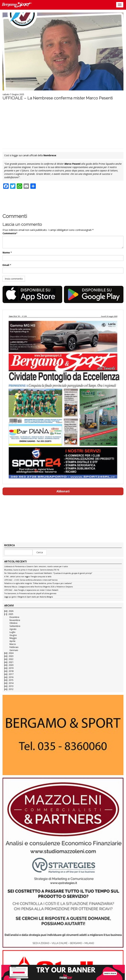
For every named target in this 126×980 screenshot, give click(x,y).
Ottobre (13, 623)
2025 (11, 614)
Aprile (12, 641)
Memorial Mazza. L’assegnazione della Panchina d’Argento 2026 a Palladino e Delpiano (38, 587)
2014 (11, 683)
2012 (11, 689)
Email (6, 265)
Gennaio (14, 650)
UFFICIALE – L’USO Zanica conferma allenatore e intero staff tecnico (31, 580)
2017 (11, 674)
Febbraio (14, 647)
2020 (11, 665)
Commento (9, 233)
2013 (11, 686)
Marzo (13, 644)
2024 (11, 653)
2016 (11, 677)
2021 (11, 662)
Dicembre (14, 617)
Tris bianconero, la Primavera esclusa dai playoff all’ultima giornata (30, 594)
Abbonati (63, 491)
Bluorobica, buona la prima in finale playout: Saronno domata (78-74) (32, 570)
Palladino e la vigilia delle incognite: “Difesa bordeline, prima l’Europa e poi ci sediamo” (38, 583)
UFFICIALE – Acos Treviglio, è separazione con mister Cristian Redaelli (31, 590)
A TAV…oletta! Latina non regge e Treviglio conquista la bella (28, 577)
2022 (11, 659)
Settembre (15, 626)
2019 (11, 668)
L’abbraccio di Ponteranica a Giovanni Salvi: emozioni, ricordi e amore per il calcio (36, 567)
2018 (11, 671)
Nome (6, 253)
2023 (11, 656)
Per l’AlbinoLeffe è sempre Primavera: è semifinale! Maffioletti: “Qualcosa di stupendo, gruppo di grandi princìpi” (48, 573)
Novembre (15, 620)
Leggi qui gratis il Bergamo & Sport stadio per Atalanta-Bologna (29, 597)
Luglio (12, 632)
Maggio (13, 638)
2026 (11, 611)
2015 (11, 680)
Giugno (13, 635)
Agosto (13, 629)
